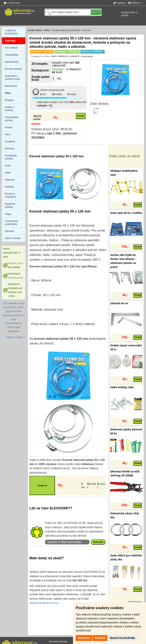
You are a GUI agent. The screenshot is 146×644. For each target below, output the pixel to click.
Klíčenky (9, 148)
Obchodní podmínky (58, 642)
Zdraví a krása (13, 238)
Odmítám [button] (100, 638)
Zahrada (9, 231)
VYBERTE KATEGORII (11, 32)
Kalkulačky (14, 331)
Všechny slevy (135, 602)
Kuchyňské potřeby (11, 157)
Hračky (9, 127)
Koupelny (10, 141)
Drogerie (10, 100)
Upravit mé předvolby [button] (122, 638)
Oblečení (10, 180)
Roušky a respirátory (11, 195)
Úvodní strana (12, 3)
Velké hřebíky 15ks (122, 387)
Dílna (47, 30)
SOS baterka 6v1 (14, 323)
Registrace (120, 3)
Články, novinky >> (16, 337)
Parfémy (9, 187)
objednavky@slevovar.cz (44, 603)
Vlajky (8, 214)
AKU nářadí (11, 48)
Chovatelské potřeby (12, 119)
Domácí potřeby (13, 69)
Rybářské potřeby (10, 205)
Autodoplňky (12, 55)
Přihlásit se (135, 3)
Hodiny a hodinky (10, 109)
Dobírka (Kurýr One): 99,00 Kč (52, 129)
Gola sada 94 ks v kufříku (126, 213)
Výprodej (10, 41)
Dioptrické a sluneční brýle (12, 77)
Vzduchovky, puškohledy (12, 223)
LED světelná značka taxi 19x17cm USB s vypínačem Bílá (14, 307)
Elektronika (11, 86)
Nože (8, 166)
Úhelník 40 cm (119, 303)
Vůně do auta (14, 327)
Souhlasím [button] (84, 638)
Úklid (8, 173)
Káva (8, 134)
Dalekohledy (12, 62)
